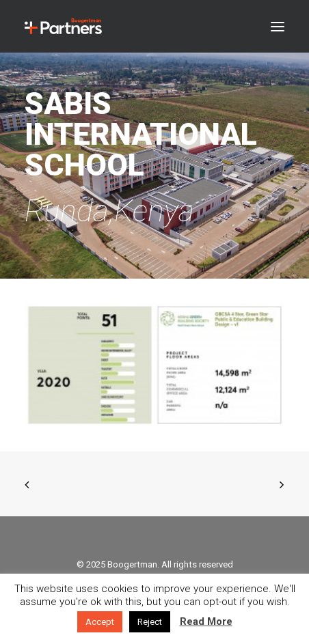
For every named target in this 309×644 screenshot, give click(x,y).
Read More (206, 621)
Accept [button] (100, 622)
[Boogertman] (63, 26)
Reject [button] (150, 622)
